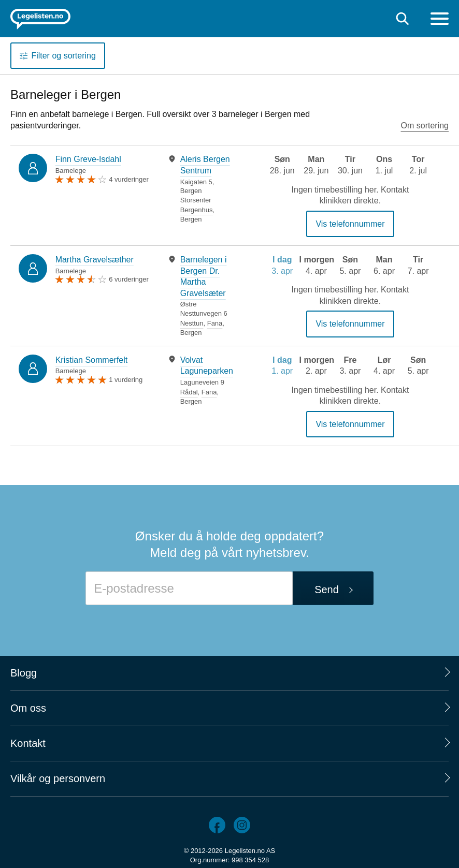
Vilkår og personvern (58, 778)
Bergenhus (197, 210)
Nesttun (192, 323)
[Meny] (440, 20)
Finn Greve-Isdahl (88, 159)
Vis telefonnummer (350, 224)
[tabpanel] (200, 189)
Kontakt (28, 743)
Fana (215, 323)
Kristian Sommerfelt (92, 360)
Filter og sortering (63, 56)
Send (327, 590)
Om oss (28, 708)
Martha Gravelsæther (95, 260)
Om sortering (425, 126)
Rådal (189, 392)
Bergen (191, 219)
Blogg (24, 673)
